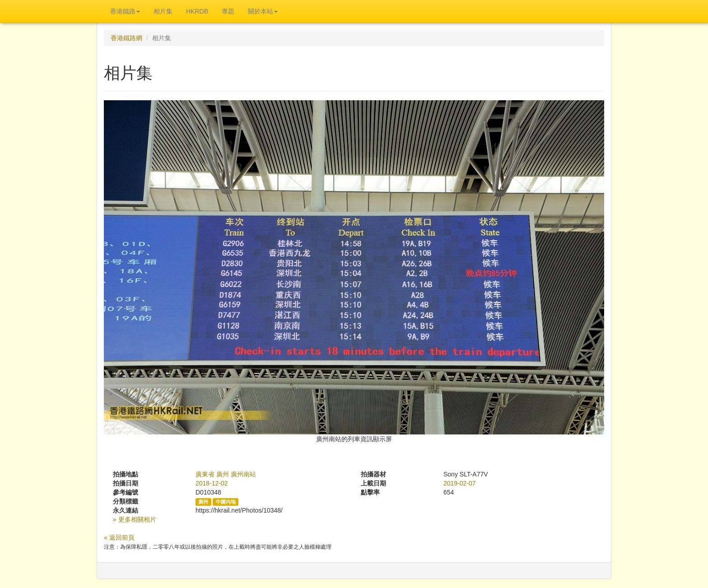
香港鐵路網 (126, 38)
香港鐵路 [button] (125, 11)
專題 (228, 11)
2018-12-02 (212, 483)
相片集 (163, 11)
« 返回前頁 (119, 537)
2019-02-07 (460, 483)
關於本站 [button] (263, 11)
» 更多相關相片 (135, 519)
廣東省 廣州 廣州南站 (226, 474)
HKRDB (197, 11)
